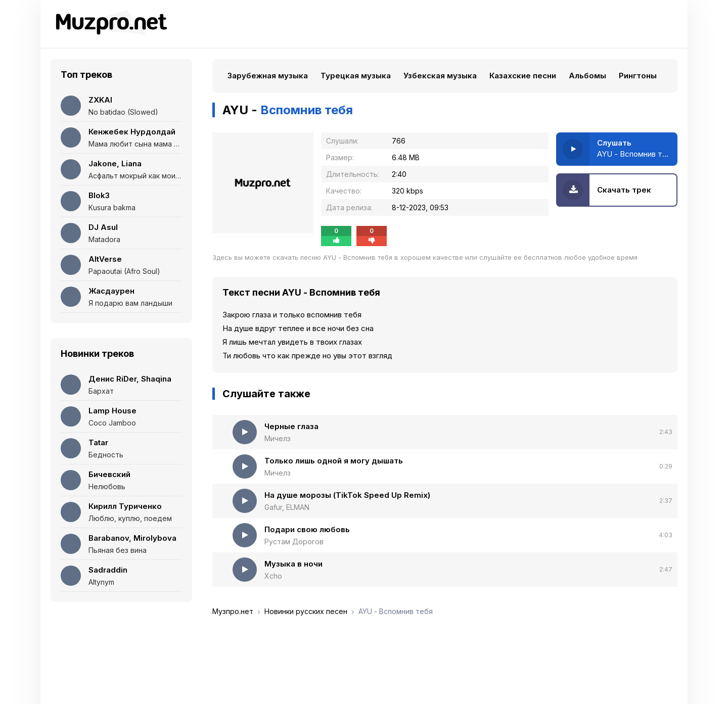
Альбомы (587, 76)
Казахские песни (523, 76)
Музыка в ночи (293, 564)
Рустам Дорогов (294, 542)
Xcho (273, 576)
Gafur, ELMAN (287, 507)
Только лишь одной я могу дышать (334, 461)
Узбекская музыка (440, 76)
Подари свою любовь (307, 529)
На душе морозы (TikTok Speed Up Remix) (347, 495)
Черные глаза (291, 426)
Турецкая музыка (356, 76)
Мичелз (278, 438)
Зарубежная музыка (268, 76)
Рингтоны (638, 76)
